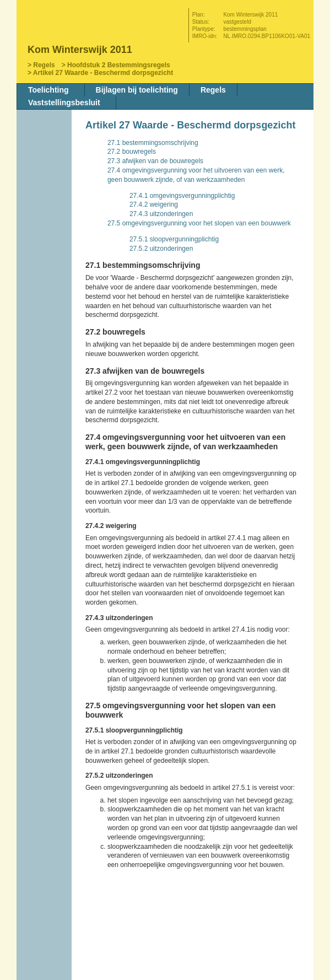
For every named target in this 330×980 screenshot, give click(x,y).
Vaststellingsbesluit (64, 103)
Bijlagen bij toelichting (137, 90)
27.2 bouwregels (132, 152)
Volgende (45, 186)
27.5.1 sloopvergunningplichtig (174, 239)
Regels (44, 65)
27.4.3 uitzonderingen (161, 214)
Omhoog (45, 202)
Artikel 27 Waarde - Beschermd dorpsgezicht (103, 73)
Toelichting (48, 90)
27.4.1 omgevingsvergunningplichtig (182, 196)
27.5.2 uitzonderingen (161, 249)
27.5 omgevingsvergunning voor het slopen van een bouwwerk (199, 223)
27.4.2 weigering (154, 204)
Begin (45, 153)
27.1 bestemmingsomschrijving (153, 143)
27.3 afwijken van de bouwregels (155, 161)
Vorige (45, 169)
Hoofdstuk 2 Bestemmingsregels (119, 65)
